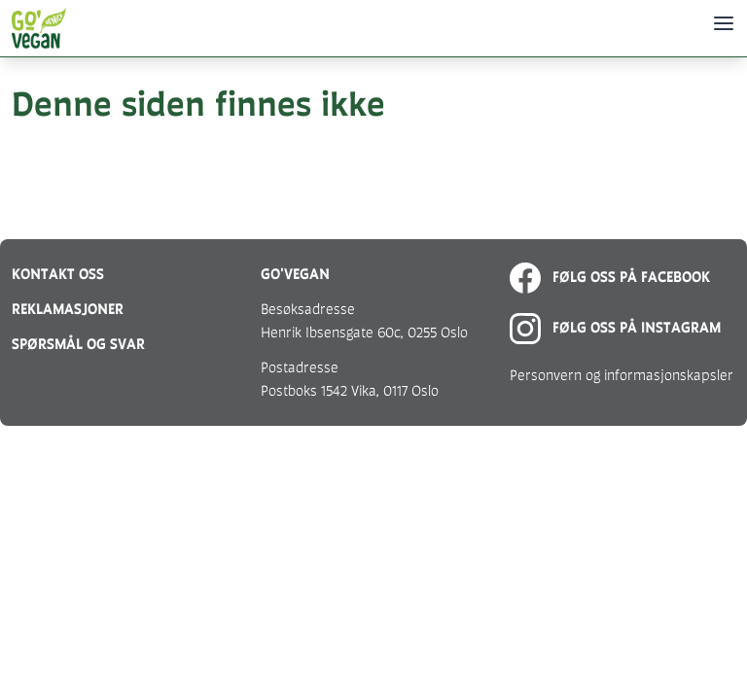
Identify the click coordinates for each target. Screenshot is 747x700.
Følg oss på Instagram (615, 327)
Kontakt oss (58, 274)
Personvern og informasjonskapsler (622, 375)
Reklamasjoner (68, 309)
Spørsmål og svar (78, 344)
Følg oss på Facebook (610, 277)
